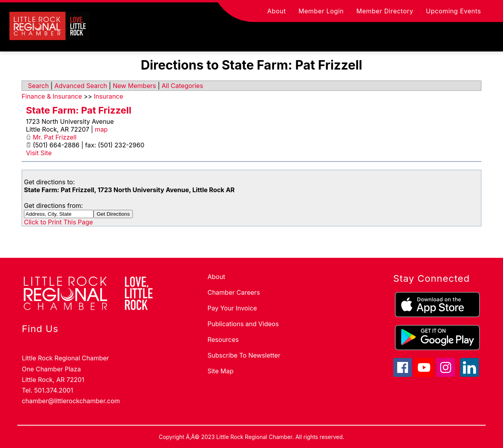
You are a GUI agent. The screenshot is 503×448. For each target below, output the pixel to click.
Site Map (220, 371)
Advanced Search (81, 86)
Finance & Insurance (52, 96)
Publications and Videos (243, 324)
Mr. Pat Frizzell (55, 137)
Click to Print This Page (58, 222)
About (277, 11)
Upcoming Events (453, 11)
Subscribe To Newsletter (244, 355)
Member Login (321, 11)
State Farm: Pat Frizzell (79, 110)
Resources (223, 340)
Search (38, 86)
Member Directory (385, 11)
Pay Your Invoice (232, 308)
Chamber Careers (234, 292)
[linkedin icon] (470, 375)
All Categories (182, 86)
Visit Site (39, 153)
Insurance (109, 96)
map (101, 129)
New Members (134, 86)
